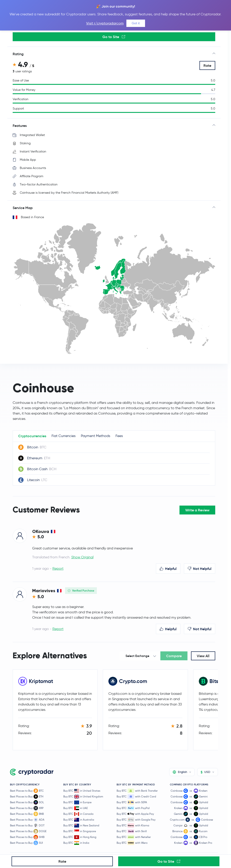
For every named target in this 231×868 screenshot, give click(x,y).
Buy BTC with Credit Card (136, 797)
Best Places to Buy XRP (27, 808)
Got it (136, 23)
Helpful (168, 569)
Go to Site (114, 37)
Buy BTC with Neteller (134, 837)
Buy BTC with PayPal (133, 808)
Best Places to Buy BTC (27, 791)
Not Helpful (200, 569)
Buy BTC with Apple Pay (135, 814)
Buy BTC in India (76, 843)
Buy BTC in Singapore (80, 831)
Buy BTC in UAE (76, 808)
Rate (207, 65)
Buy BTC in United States (82, 791)
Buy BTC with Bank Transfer (137, 791)
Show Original (82, 557)
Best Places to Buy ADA (27, 820)
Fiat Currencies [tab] (64, 436)
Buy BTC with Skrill (132, 831)
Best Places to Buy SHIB (27, 837)
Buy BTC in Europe (77, 802)
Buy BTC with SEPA (132, 802)
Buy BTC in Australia (79, 820)
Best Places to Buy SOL (27, 802)
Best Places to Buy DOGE (28, 831)
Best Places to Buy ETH (27, 797)
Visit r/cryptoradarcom (105, 23)
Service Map (23, 208)
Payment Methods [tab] (96, 436)
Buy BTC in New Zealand (81, 826)
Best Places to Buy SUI (26, 843)
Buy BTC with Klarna (133, 825)
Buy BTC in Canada (78, 814)
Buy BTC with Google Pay (136, 820)
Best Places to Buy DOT (27, 825)
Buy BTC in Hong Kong (80, 837)
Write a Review (197, 510)
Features (20, 126)
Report (58, 568)
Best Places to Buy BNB (27, 814)
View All (203, 656)
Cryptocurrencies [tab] (32, 436)
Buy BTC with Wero (132, 843)
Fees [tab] (119, 436)
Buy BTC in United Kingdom (83, 797)
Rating (18, 54)
